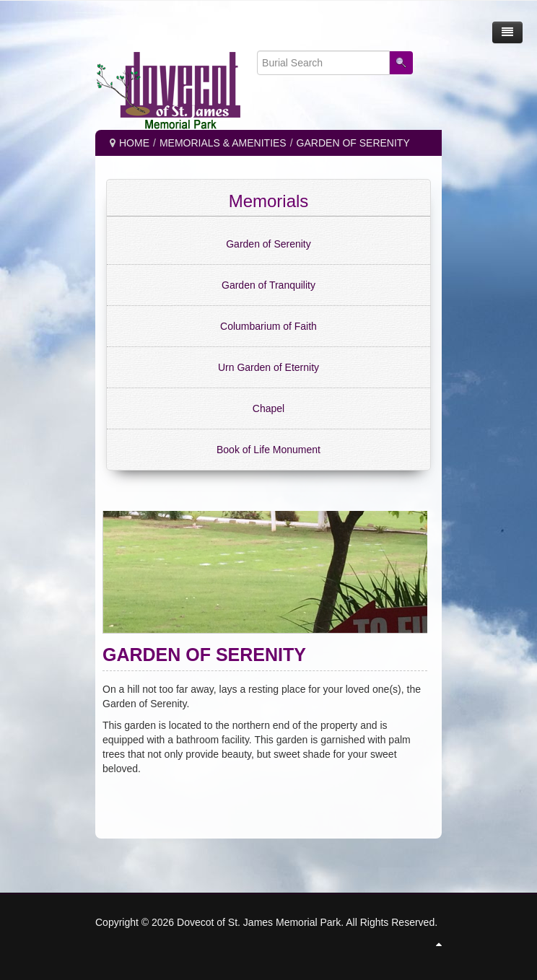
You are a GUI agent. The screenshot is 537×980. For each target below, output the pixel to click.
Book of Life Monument (268, 450)
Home (134, 143)
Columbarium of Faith (268, 326)
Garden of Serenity (268, 244)
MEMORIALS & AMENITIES (223, 143)
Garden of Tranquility (268, 285)
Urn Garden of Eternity (268, 367)
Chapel (268, 408)
